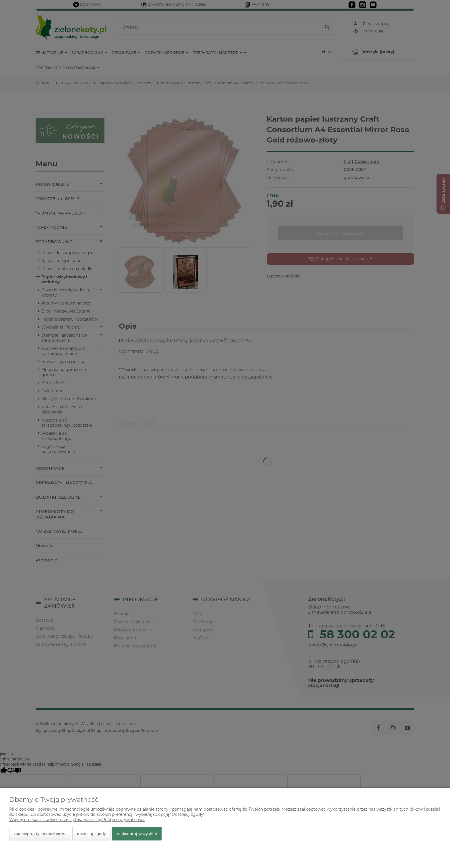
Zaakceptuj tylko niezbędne (40, 834)
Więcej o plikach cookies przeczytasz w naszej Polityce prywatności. (77, 820)
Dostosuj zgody (91, 834)
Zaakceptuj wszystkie (137, 834)
